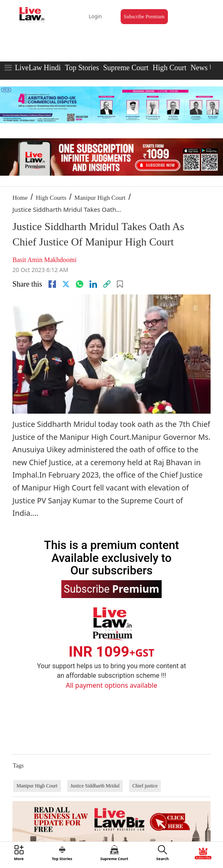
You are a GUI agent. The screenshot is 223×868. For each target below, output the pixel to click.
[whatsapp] (80, 284)
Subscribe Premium (144, 17)
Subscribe (111, 588)
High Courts (51, 198)
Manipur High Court (100, 198)
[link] (107, 284)
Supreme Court (126, 68)
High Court (170, 68)
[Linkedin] (93, 284)
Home (20, 198)
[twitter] (66, 284)
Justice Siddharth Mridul (95, 786)
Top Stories (82, 68)
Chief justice (145, 786)
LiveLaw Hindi (38, 68)
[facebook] (52, 284)
